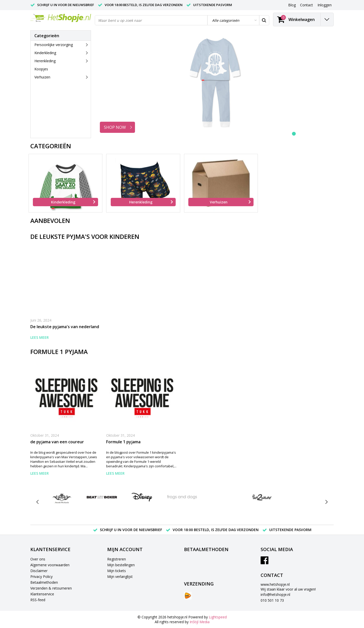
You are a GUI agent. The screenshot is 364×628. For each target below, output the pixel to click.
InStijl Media (200, 622)
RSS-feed (38, 600)
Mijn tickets (117, 571)
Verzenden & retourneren (51, 588)
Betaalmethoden (44, 582)
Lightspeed (218, 617)
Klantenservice (42, 594)
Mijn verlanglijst (120, 577)
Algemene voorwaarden (50, 565)
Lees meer (40, 337)
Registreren (117, 559)
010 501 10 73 (272, 600)
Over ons (38, 559)
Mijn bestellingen (121, 565)
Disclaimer (39, 571)
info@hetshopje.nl (275, 594)
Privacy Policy (41, 577)
